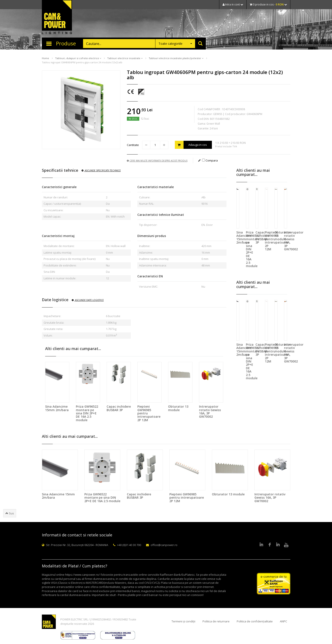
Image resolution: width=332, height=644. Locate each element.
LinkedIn (261, 545)
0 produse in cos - (268, 4)
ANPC (283, 621)
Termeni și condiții (183, 621)
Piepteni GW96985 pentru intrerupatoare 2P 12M (187, 498)
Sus (10, 513)
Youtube (286, 545)
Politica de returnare (216, 621)
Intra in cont (233, 4)
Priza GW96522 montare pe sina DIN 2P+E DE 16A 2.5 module (87, 413)
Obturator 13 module (178, 408)
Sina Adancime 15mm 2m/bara (57, 408)
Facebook (270, 545)
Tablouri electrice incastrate (125, 58)
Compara (210, 160)
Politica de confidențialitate (255, 621)
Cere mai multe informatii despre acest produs (157, 161)
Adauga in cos (191, 145)
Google (278, 545)
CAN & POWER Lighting (57, 17)
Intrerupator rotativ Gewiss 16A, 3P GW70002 (210, 411)
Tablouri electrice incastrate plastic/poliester (176, 58)
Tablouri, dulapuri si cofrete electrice (78, 58)
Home (45, 58)
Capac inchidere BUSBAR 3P (119, 408)
